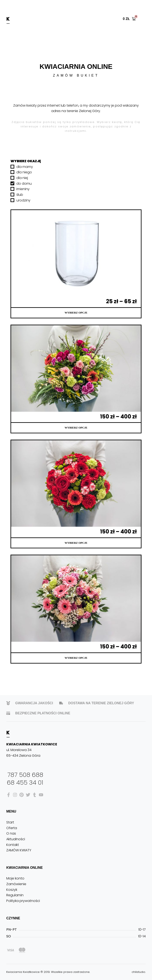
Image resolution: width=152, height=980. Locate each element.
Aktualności (16, 839)
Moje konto (15, 878)
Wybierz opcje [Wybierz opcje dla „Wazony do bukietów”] (76, 313)
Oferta (12, 828)
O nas (11, 833)
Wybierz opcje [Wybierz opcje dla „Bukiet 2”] (76, 543)
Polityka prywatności (23, 901)
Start (10, 822)
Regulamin (15, 895)
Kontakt (13, 845)
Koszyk (12, 890)
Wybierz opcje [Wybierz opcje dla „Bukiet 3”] (76, 428)
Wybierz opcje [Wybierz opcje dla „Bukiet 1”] (76, 658)
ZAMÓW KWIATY (19, 850)
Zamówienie (16, 884)
